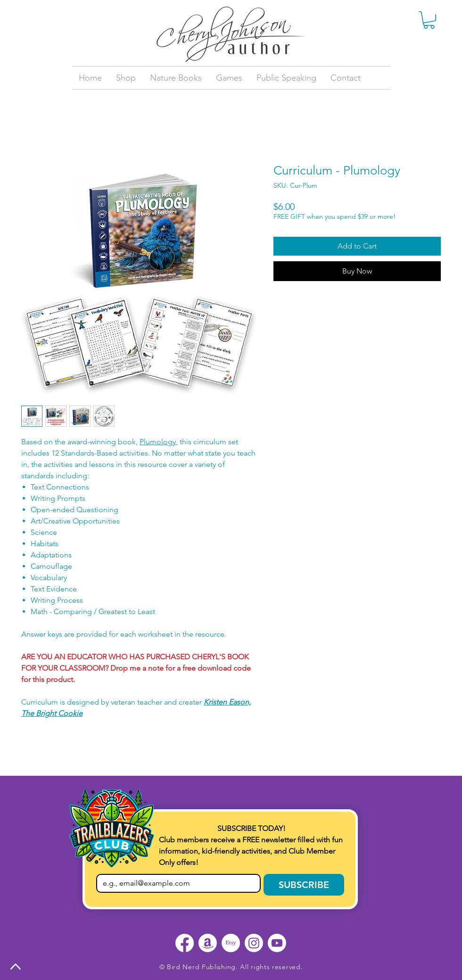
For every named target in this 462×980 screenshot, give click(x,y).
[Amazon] (208, 943)
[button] (429, 20)
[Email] (176, 883)
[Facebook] (185, 943)
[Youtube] (277, 943)
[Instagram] (254, 943)
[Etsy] (231, 943)
